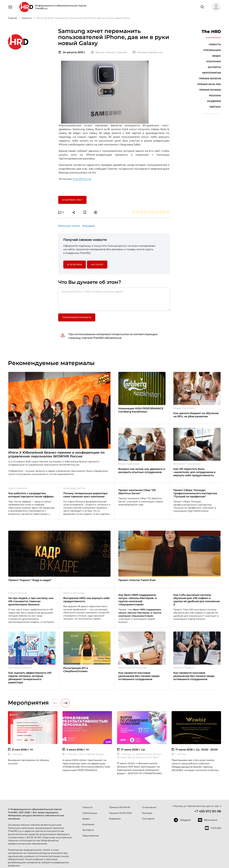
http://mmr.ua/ (82, 179)
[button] (215, 7)
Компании (214, 61)
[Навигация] (10, 7)
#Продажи (89, 226)
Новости (215, 44)
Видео (217, 56)
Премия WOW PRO (209, 84)
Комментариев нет (148, 52)
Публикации (212, 50)
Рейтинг (215, 107)
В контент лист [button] (72, 200)
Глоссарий (148, 819)
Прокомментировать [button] (77, 317)
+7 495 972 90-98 (208, 811)
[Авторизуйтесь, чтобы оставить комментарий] (114, 299)
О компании (149, 807)
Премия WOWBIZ (210, 90)
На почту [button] (97, 265)
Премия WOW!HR (210, 79)
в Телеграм (75, 265)
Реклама (215, 96)
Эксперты (214, 67)
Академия (214, 101)
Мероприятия (212, 73)
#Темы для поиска (69, 226)
